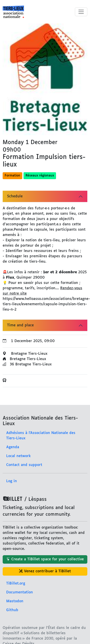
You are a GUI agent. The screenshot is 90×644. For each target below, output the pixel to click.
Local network (18, 456)
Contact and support (24, 465)
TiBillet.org (16, 584)
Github (12, 610)
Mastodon (15, 601)
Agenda (13, 447)
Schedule (15, 196)
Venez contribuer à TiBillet (45, 571)
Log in (12, 481)
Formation (12, 176)
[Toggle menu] (81, 12)
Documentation (20, 592)
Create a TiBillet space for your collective (45, 559)
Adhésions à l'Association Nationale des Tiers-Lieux (41, 436)
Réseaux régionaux (40, 176)
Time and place (20, 325)
